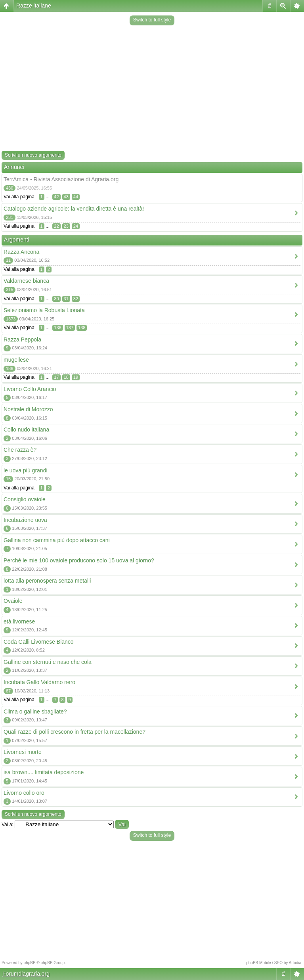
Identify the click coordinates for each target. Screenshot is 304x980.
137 (70, 328)
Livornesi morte (23, 752)
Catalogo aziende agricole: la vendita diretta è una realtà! (74, 209)
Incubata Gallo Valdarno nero (39, 682)
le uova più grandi (26, 470)
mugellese (16, 360)
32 (76, 299)
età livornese (19, 621)
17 (56, 377)
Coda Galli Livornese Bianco (39, 642)
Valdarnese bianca (26, 281)
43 (66, 197)
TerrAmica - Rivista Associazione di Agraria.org (61, 179)
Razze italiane (34, 6)
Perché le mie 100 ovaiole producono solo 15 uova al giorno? (79, 560)
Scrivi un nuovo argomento (33, 155)
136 (57, 328)
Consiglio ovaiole (25, 499)
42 (56, 197)
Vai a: (8, 825)
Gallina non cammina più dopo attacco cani (57, 540)
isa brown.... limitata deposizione (44, 772)
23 (66, 226)
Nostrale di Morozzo (28, 409)
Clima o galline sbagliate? (35, 712)
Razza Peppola (22, 339)
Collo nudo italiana (26, 430)
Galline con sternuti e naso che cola (48, 662)
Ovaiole (13, 601)
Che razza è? (20, 450)
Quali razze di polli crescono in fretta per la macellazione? (75, 732)
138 (82, 328)
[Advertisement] (152, 89)
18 (66, 377)
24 (76, 226)
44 (76, 197)
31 (66, 299)
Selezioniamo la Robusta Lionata (44, 310)
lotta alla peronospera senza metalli (47, 581)
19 (76, 377)
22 (56, 226)
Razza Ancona (21, 252)
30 (56, 299)
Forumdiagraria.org (26, 974)
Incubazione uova (25, 520)
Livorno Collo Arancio (30, 389)
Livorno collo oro (24, 793)
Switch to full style (152, 20)
